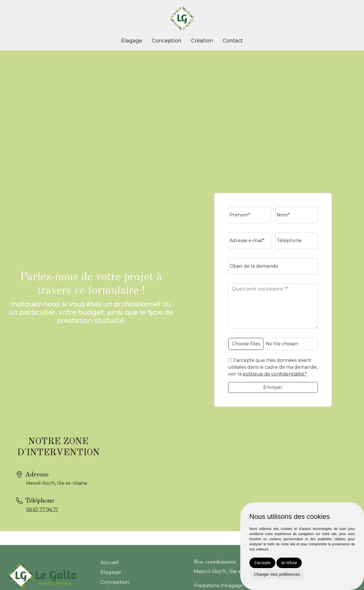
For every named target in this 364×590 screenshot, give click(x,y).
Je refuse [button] (289, 563)
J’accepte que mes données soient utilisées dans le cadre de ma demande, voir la (273, 367)
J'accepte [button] (262, 563)
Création (202, 41)
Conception (167, 41)
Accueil (110, 562)
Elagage (111, 572)
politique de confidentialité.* (275, 374)
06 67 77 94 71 (42, 509)
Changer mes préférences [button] (277, 574)
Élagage (132, 41)
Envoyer (273, 387)
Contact (233, 41)
